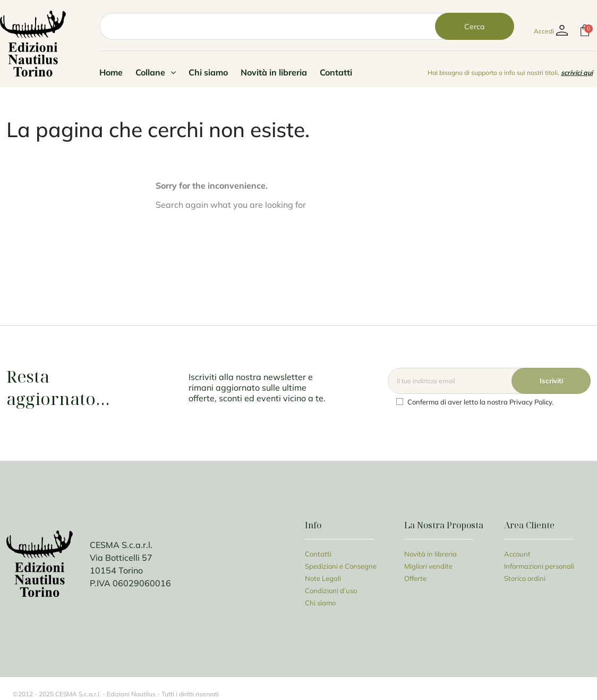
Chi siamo (208, 72)
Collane (156, 72)
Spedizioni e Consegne (341, 566)
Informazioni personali (539, 566)
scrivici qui (577, 73)
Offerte (415, 578)
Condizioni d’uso (331, 590)
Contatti (336, 72)
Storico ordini (525, 578)
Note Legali (323, 578)
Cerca (474, 26)
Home (111, 72)
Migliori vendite (428, 566)
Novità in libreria (274, 72)
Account (517, 554)
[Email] (489, 381)
